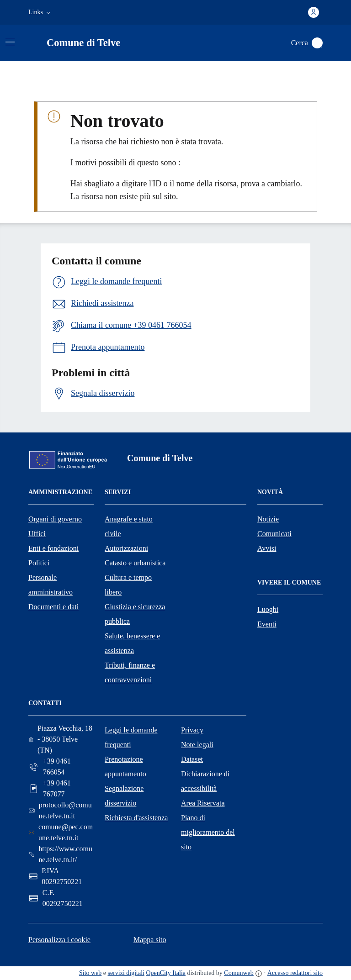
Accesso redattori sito (295, 973)
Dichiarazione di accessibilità (205, 781)
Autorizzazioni (126, 548)
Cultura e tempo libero (128, 585)
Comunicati (274, 534)
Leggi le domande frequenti (131, 737)
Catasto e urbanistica (135, 563)
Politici (39, 563)
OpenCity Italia (166, 973)
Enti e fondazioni (53, 548)
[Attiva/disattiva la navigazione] (10, 42)
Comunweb (239, 973)
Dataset (192, 759)
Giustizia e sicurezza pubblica (135, 614)
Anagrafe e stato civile (129, 526)
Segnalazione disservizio (124, 796)
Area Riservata (203, 803)
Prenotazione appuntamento (125, 767)
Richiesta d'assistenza (136, 818)
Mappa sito (150, 940)
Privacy (192, 730)
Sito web (90, 973)
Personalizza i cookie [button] (59, 940)
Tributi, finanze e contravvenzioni (130, 672)
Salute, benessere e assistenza (132, 643)
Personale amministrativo (51, 585)
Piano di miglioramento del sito (208, 832)
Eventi (267, 624)
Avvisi (267, 548)
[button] (40, 12)
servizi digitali (126, 973)
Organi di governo (55, 519)
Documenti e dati (53, 607)
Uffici (37, 534)
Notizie (268, 519)
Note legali (197, 745)
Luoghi (268, 609)
